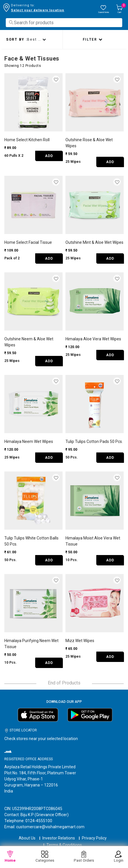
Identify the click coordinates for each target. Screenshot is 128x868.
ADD (49, 156)
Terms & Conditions (64, 845)
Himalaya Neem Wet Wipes (29, 441)
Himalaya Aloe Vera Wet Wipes (93, 339)
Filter (91, 39)
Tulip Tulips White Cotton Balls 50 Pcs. (31, 541)
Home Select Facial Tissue (28, 242)
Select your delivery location (38, 10)
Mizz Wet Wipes (80, 641)
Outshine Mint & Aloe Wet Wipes (94, 242)
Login (119, 857)
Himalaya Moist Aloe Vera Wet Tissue (93, 541)
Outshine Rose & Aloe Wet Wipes (89, 143)
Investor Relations (59, 838)
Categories (45, 857)
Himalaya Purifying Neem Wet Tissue (31, 644)
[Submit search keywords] (11, 22)
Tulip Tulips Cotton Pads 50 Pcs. (94, 441)
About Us (27, 838)
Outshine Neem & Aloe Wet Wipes (29, 342)
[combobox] (64, 23)
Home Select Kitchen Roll (27, 140)
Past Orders (84, 857)
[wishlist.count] (103, 9)
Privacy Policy (94, 838)
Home (10, 857)
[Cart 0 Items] (119, 9)
